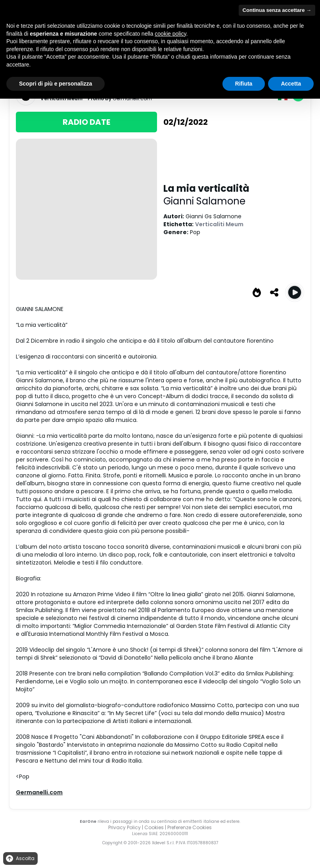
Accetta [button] (291, 84)
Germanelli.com (39, 792)
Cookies (154, 827)
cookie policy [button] (170, 34)
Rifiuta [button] (244, 84)
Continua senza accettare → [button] (277, 10)
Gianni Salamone (204, 201)
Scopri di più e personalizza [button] (56, 84)
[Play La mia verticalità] (295, 292)
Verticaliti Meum (219, 224)
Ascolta (20, 859)
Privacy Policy (125, 827)
